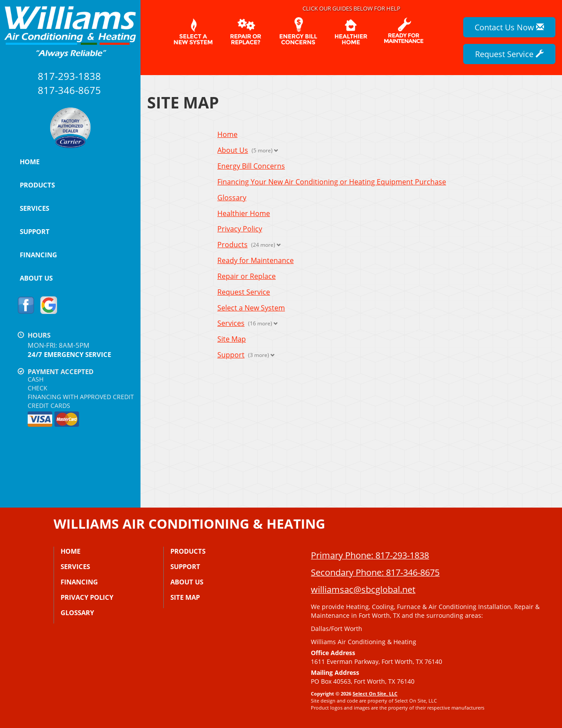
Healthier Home (244, 213)
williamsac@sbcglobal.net (363, 589)
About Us (36, 278)
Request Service (244, 292)
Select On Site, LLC (375, 694)
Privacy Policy (240, 229)
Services (34, 208)
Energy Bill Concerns (251, 166)
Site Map (232, 339)
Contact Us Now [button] (509, 27)
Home (30, 162)
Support (35, 231)
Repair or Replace (247, 276)
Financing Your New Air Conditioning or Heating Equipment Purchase (332, 182)
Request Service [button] (509, 54)
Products (37, 185)
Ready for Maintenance (256, 260)
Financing (38, 255)
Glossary (232, 198)
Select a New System (251, 308)
